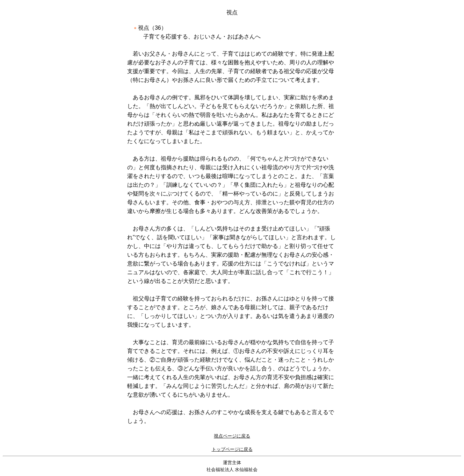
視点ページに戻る (232, 436)
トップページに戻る (232, 449)
